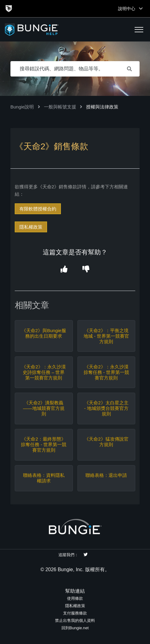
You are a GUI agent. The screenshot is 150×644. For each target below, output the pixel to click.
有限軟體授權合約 (38, 209)
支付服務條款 (75, 613)
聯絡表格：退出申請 (106, 475)
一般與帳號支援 (60, 107)
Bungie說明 (22, 107)
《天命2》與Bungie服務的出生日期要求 (44, 333)
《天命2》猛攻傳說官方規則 (106, 442)
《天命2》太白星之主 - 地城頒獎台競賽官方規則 (106, 408)
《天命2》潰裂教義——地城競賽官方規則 (44, 408)
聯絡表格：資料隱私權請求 (44, 478)
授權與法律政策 (102, 107)
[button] (139, 29)
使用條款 (75, 598)
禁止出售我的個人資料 (75, 620)
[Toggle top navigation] (141, 9)
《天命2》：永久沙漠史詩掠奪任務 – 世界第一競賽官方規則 (43, 372)
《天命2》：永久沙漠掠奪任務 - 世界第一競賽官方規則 (106, 372)
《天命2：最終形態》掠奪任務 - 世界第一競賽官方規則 (44, 444)
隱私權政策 (31, 227)
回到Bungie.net (75, 628)
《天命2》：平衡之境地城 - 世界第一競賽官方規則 (106, 336)
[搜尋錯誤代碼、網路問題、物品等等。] (75, 69)
